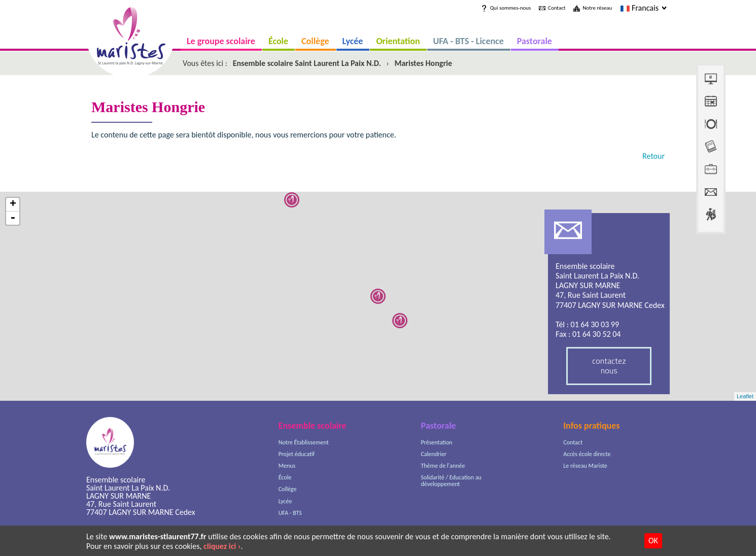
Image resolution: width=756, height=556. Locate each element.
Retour (654, 156)
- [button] (13, 218)
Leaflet (745, 396)
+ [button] (13, 205)
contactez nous (609, 366)
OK (653, 541)
